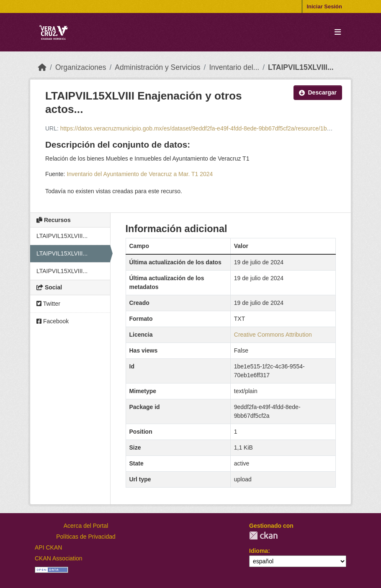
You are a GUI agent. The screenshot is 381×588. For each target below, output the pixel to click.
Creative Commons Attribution (273, 335)
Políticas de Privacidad (86, 537)
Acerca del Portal (86, 526)
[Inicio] (42, 67)
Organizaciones (81, 67)
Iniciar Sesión (324, 6)
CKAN (263, 536)
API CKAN (48, 547)
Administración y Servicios (157, 67)
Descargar (318, 92)
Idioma (259, 551)
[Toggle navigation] (338, 32)
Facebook (53, 321)
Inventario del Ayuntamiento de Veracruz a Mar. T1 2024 (140, 174)
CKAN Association (59, 558)
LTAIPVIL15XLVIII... (301, 67)
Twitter (48, 304)
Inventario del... (234, 67)
